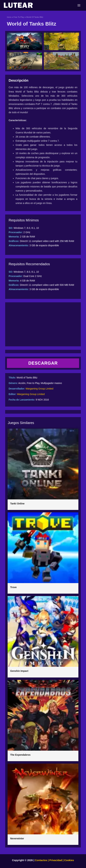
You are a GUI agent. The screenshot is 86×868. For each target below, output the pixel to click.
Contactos (41, 860)
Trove (13, 587)
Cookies (69, 860)
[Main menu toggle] (79, 5)
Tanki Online (17, 504)
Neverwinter (17, 838)
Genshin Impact (19, 671)
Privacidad (56, 860)
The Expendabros (20, 755)
